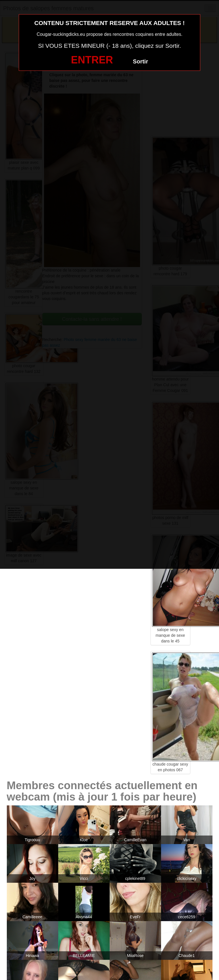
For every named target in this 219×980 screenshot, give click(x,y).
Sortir (140, 61)
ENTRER (92, 60)
